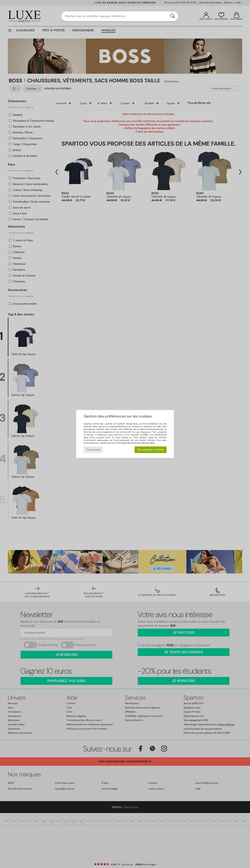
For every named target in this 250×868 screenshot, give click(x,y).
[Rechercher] (172, 16)
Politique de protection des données (136, 443)
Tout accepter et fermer (150, 450)
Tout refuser (93, 450)
